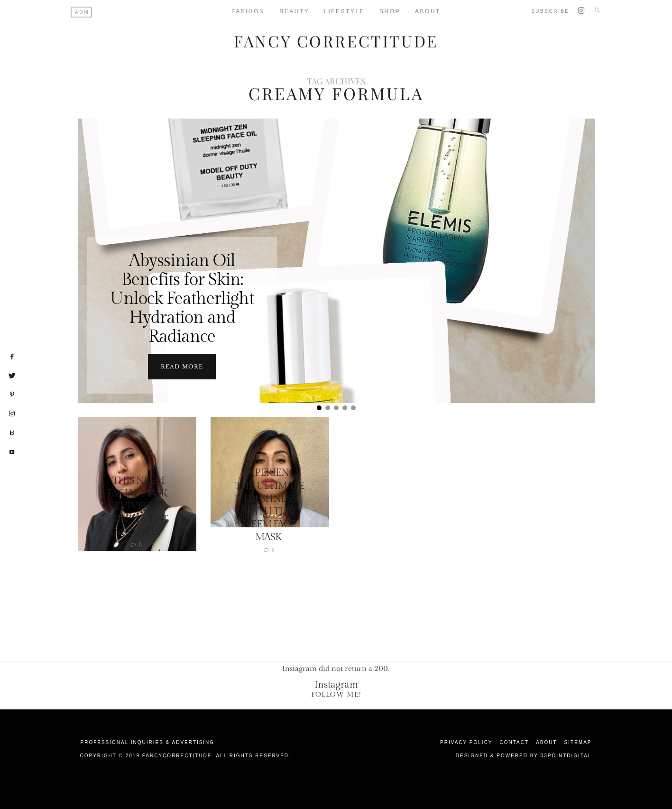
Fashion (248, 11)
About (428, 11)
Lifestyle (344, 11)
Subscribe (550, 11)
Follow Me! (336, 694)
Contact (515, 742)
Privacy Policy (466, 742)
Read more (182, 366)
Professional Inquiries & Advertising (148, 742)
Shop (390, 11)
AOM (82, 12)
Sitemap (578, 742)
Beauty (294, 11)
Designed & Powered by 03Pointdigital (524, 755)
